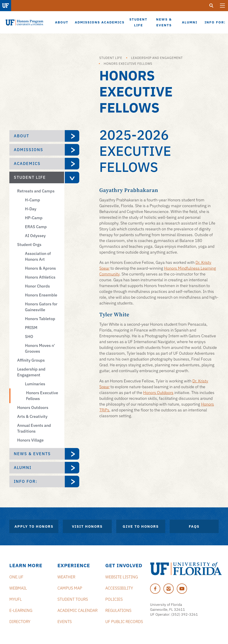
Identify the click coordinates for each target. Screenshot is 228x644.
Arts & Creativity (32, 416)
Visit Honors (87, 526)
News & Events (32, 454)
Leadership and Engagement (157, 58)
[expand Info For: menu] (72, 481)
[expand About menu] (72, 136)
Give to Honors (141, 526)
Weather (66, 577)
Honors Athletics (40, 277)
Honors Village (30, 440)
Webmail (18, 588)
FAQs (194, 526)
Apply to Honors (34, 526)
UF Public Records (124, 622)
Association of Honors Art (38, 256)
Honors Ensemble (41, 295)
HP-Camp (34, 218)
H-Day (31, 209)
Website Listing (122, 577)
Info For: (26, 481)
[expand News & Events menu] (72, 454)
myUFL (16, 599)
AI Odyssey (35, 236)
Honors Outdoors (33, 407)
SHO (29, 337)
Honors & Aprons (40, 268)
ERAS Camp (36, 227)
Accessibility (119, 588)
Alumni (23, 468)
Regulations (118, 610)
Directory (20, 622)
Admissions (28, 150)
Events (65, 622)
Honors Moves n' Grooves (40, 348)
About (21, 136)
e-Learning (21, 610)
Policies (114, 599)
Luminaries (35, 384)
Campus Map (70, 588)
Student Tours (73, 599)
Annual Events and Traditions (34, 428)
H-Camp (33, 200)
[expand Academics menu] (72, 164)
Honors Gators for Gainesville (41, 307)
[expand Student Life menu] (72, 177)
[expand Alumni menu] (72, 468)
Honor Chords (37, 286)
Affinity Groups (31, 360)
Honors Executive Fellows (128, 64)
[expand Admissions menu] (72, 150)
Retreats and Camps (36, 191)
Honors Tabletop (40, 319)
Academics (27, 164)
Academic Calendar (77, 610)
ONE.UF (16, 577)
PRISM (31, 328)
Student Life (111, 58)
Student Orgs (29, 245)
